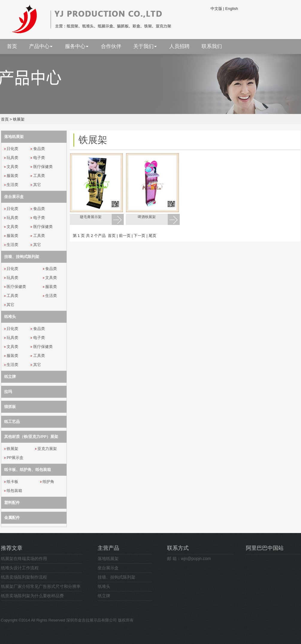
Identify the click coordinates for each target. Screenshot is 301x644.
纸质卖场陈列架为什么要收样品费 (32, 596)
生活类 (12, 185)
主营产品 (108, 548)
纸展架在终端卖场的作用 (24, 559)
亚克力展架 (47, 449)
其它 (37, 185)
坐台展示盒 (108, 568)
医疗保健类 (43, 167)
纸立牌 (104, 596)
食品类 (39, 149)
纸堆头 (104, 586)
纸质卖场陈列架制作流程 (24, 577)
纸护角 (48, 482)
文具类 (12, 167)
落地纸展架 (108, 559)
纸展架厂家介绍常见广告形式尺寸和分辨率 (41, 586)
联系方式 (178, 548)
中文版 (216, 9)
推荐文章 (12, 548)
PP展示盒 (15, 458)
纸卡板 (12, 482)
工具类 (39, 176)
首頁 (5, 119)
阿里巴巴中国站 (265, 548)
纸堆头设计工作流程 (20, 568)
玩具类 (12, 158)
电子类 (39, 158)
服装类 (12, 176)
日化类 (12, 149)
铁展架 (19, 119)
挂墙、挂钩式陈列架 (117, 577)
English (232, 9)
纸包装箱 (14, 491)
